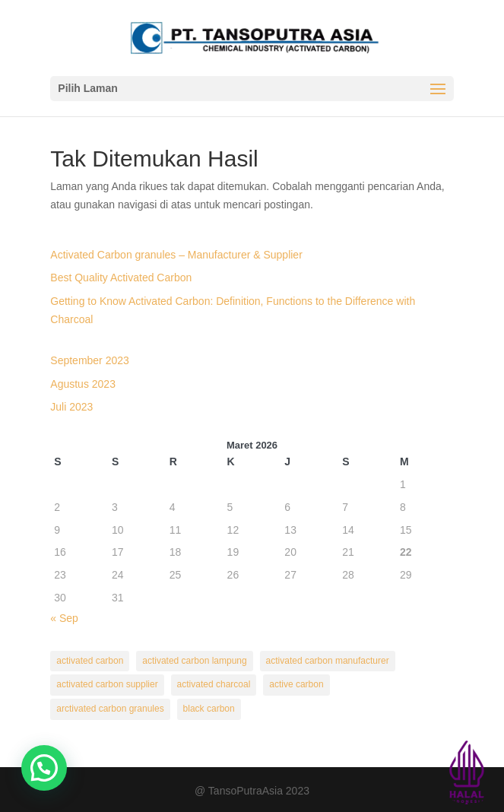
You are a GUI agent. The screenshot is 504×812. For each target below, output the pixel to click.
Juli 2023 (71, 407)
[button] (44, 768)
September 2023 (90, 360)
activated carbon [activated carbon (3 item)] (90, 661)
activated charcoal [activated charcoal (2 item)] (214, 684)
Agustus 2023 (83, 384)
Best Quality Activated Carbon (121, 278)
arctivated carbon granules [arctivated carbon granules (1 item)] (110, 709)
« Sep (64, 618)
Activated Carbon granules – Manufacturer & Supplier (176, 255)
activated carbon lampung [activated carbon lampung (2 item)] (194, 661)
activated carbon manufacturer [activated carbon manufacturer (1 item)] (328, 661)
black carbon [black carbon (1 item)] (209, 709)
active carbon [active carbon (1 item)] (296, 684)
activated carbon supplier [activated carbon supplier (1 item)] (107, 684)
